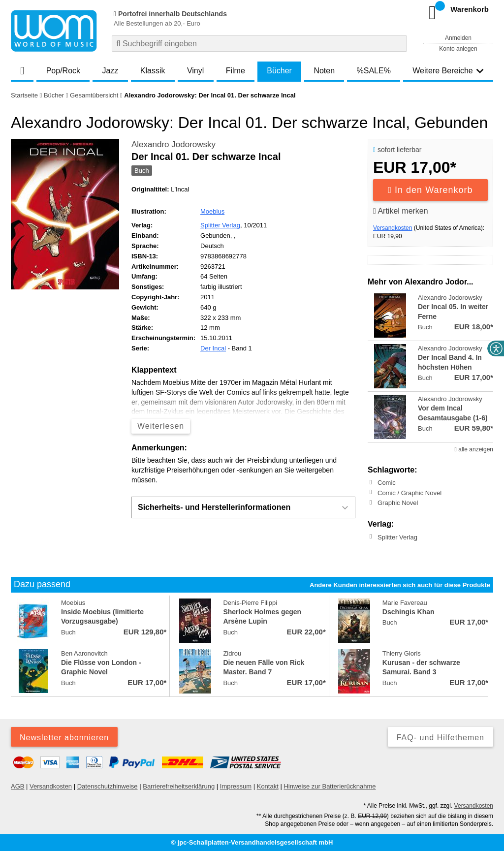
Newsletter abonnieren (64, 738)
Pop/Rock (63, 71)
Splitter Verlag (220, 225)
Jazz (110, 71)
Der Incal (213, 348)
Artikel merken (401, 211)
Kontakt (268, 786)
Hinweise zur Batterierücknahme (330, 786)
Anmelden (458, 38)
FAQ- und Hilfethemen (441, 738)
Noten (324, 71)
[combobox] (259, 44)
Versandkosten (393, 228)
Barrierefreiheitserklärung (179, 786)
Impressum (236, 786)
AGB (17, 786)
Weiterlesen (161, 426)
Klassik (153, 71)
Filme (236, 71)
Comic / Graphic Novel (409, 492)
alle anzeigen (474, 449)
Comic (387, 483)
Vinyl (195, 71)
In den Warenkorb (431, 190)
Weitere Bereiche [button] (448, 71)
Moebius (212, 211)
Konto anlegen (458, 49)
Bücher (279, 71)
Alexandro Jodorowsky (173, 144)
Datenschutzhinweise (108, 786)
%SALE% (374, 71)
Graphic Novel (398, 503)
